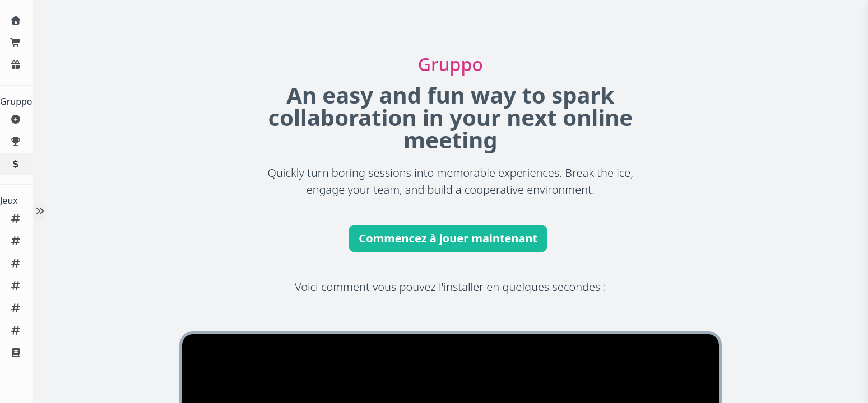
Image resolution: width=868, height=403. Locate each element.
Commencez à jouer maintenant (448, 238)
